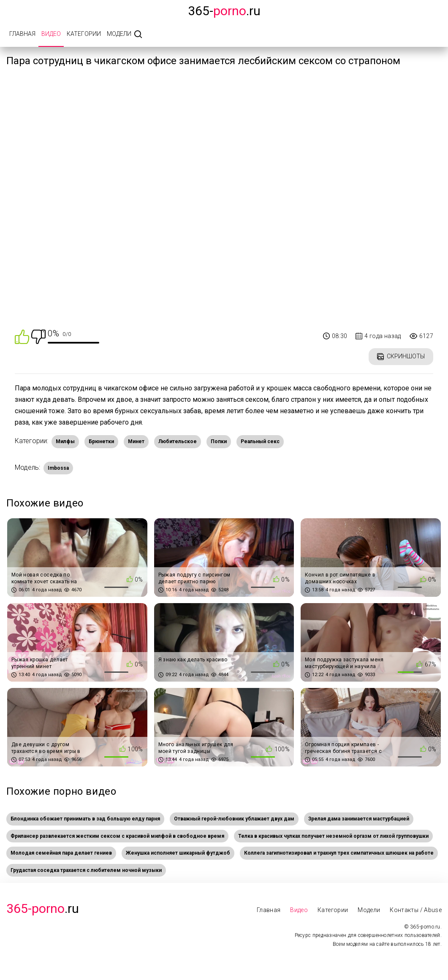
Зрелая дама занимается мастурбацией (359, 819)
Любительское (178, 441)
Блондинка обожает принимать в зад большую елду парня (85, 819)
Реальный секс (260, 441)
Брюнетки (101, 441)
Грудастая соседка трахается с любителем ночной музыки (86, 870)
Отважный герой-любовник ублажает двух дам (234, 819)
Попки (219, 441)
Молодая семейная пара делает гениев (61, 853)
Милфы (65, 441)
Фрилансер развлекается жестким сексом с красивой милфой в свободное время (117, 836)
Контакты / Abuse (416, 910)
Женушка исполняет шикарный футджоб (178, 853)
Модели (119, 34)
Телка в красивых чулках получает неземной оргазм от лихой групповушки (333, 836)
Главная (22, 34)
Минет (136, 441)
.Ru (43, 908)
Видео (51, 34)
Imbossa (58, 468)
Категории (84, 34)
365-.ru (224, 11)
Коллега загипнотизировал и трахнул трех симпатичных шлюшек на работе (339, 853)
